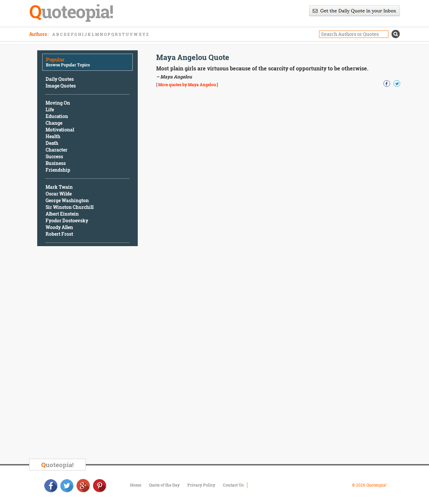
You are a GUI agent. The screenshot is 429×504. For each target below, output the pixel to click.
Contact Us (233, 485)
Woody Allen (59, 227)
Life (50, 109)
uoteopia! (57, 465)
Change (54, 123)
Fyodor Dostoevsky (67, 220)
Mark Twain (59, 187)
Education (57, 116)
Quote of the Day (164, 485)
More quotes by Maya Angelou (187, 85)
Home (136, 485)
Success (54, 156)
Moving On (58, 103)
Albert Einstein (62, 214)
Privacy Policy (201, 485)
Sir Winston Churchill (70, 207)
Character (56, 150)
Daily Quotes (60, 79)
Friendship (58, 170)
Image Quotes (61, 86)
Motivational (60, 130)
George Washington (67, 200)
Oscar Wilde (59, 194)
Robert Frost (59, 234)
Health (53, 136)
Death (52, 143)
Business (56, 163)
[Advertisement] (87, 353)
